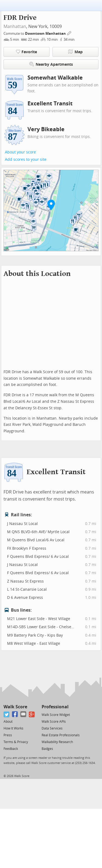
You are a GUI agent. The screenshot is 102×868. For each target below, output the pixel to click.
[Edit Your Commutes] (69, 33)
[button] (51, 205)
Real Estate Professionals (61, 735)
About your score (20, 152)
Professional (55, 707)
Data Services (52, 728)
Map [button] (75, 52)
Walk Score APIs (54, 722)
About (8, 722)
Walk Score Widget (56, 715)
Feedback (11, 749)
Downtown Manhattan (46, 34)
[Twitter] (7, 714)
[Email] (24, 714)
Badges (47, 749)
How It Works (13, 728)
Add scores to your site (26, 160)
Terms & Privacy (16, 742)
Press (8, 735)
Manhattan (15, 26)
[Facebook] (15, 714)
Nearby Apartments (51, 64)
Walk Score (15, 707)
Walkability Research (57, 742)
